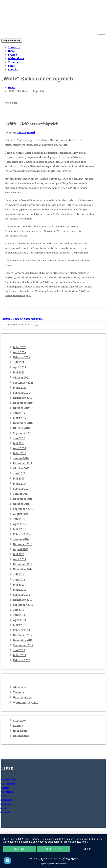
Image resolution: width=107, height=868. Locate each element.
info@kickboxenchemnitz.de (62, 22)
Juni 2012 (19, 650)
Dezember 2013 (23, 600)
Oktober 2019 (21, 408)
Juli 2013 (19, 610)
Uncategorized (26, 132)
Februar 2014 (22, 595)
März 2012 (20, 655)
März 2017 (19, 484)
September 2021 (23, 383)
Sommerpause (34, 319)
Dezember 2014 (23, 564)
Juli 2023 (19, 362)
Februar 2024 (22, 357)
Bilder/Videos (16, 58)
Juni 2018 (19, 438)
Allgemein (20, 687)
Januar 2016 (21, 539)
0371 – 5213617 (95, 22)
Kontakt (13, 69)
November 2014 (23, 569)
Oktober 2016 (21, 504)
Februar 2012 (22, 660)
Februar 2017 (21, 489)
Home (12, 87)
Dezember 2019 (23, 398)
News (11, 51)
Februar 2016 (22, 534)
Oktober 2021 (21, 378)
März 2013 (20, 625)
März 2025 (20, 347)
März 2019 (20, 418)
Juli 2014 (19, 574)
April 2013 (19, 620)
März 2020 (20, 388)
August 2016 (21, 514)
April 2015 (19, 559)
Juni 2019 (19, 413)
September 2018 (23, 433)
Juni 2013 (19, 615)
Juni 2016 (19, 519)
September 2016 (23, 509)
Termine (18, 692)
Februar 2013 (22, 630)
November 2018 (23, 423)
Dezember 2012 (23, 635)
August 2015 (21, 549)
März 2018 (20, 453)
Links (11, 66)
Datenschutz (21, 736)
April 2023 (20, 367)
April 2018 (20, 448)
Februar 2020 (22, 393)
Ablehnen (20, 849)
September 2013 (23, 605)
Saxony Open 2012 (14, 319)
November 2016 (23, 499)
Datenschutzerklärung (58, 864)
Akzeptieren (53, 849)
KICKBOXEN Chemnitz (34, 6)
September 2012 (23, 645)
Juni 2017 (19, 473)
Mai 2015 (19, 554)
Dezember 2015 (23, 544)
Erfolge (12, 54)
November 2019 (23, 403)
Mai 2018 (19, 443)
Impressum (20, 731)
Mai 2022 (19, 372)
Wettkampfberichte (26, 703)
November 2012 (23, 640)
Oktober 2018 (21, 428)
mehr (87, 849)
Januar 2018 (21, 458)
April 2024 (20, 352)
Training (13, 62)
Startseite (14, 47)
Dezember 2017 (23, 463)
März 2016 (20, 529)
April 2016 (20, 524)
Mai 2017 (19, 479)
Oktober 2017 (21, 468)
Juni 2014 (19, 580)
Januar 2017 (21, 494)
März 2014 (20, 590)
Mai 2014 (19, 585)
